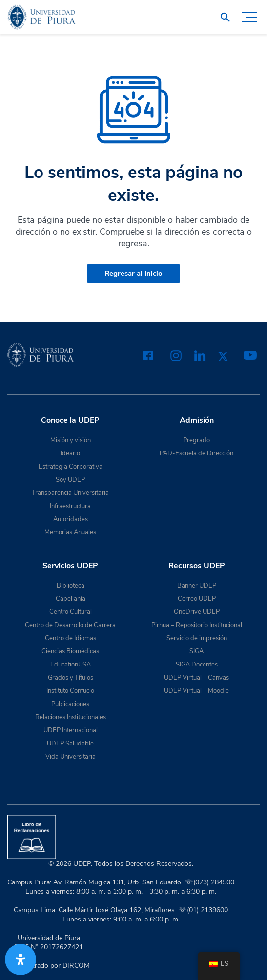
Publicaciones (70, 704)
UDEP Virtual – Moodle (196, 691)
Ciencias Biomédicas (70, 651)
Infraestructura (70, 506)
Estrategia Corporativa (71, 467)
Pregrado (196, 440)
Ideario (70, 453)
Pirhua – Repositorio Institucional (197, 625)
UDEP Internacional (71, 730)
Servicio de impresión (197, 638)
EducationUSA (71, 665)
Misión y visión (71, 440)
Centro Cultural (71, 612)
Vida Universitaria (71, 757)
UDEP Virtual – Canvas (196, 678)
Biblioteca (71, 586)
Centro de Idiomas (71, 638)
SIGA (196, 651)
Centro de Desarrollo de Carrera (70, 625)
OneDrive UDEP (197, 612)
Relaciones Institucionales (71, 717)
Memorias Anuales (70, 532)
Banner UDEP (197, 586)
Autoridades (71, 519)
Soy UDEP (70, 480)
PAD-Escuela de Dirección (196, 453)
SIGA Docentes (197, 665)
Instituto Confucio (70, 691)
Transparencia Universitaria (70, 493)
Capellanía (71, 599)
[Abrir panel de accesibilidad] (21, 960)
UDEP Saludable (70, 744)
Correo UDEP (197, 599)
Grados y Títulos (71, 678)
